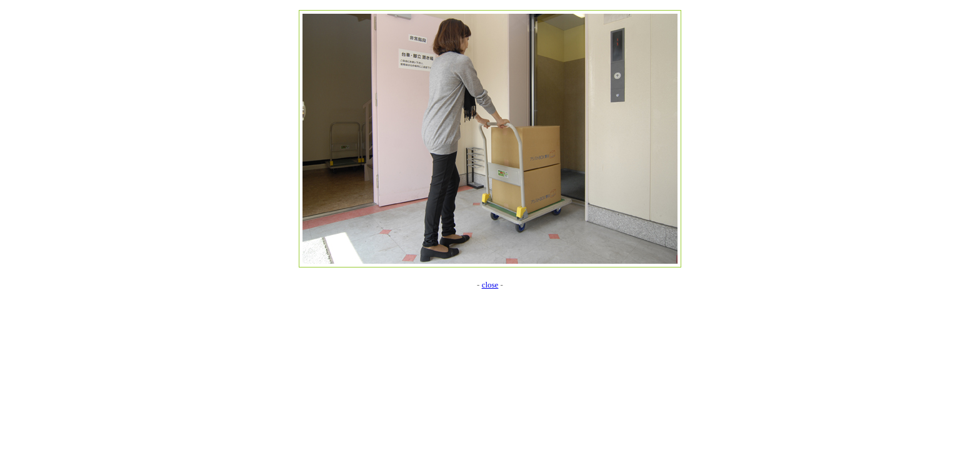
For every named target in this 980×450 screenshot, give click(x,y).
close (490, 285)
